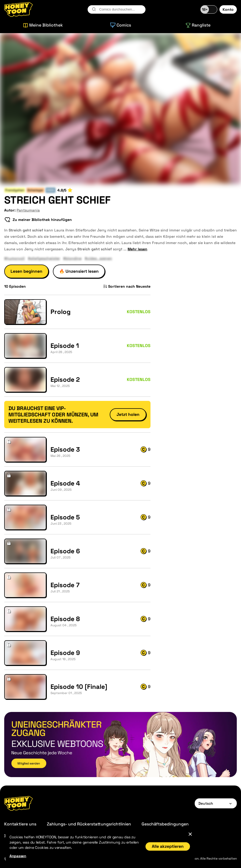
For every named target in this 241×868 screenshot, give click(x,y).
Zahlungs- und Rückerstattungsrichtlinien (89, 824)
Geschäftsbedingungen (165, 824)
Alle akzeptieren (168, 846)
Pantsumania (28, 210)
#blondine (72, 258)
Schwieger (35, 190)
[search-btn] (94, 9)
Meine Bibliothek (43, 25)
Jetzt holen (128, 414)
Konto (228, 9)
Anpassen (18, 856)
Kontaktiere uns (20, 824)
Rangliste (198, 25)
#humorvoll (14, 258)
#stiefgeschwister (44, 258)
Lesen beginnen (26, 271)
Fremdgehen (15, 190)
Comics (121, 25)
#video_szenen (98, 258)
